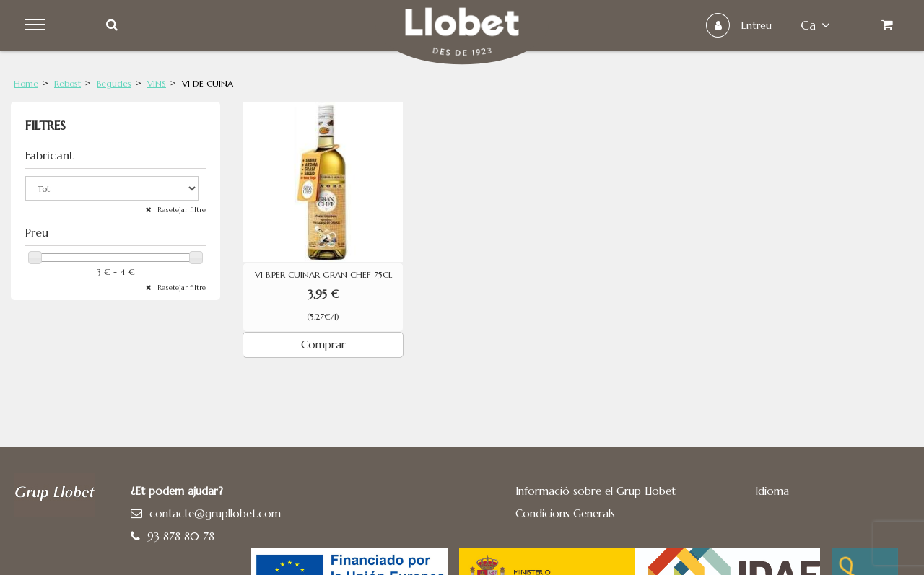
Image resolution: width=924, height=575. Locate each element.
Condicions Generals (565, 513)
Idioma (772, 491)
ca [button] (815, 25)
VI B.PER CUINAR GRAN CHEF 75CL (323, 275)
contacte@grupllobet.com (215, 513)
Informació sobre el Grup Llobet (596, 491)
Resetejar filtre (180, 210)
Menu (37, 25)
